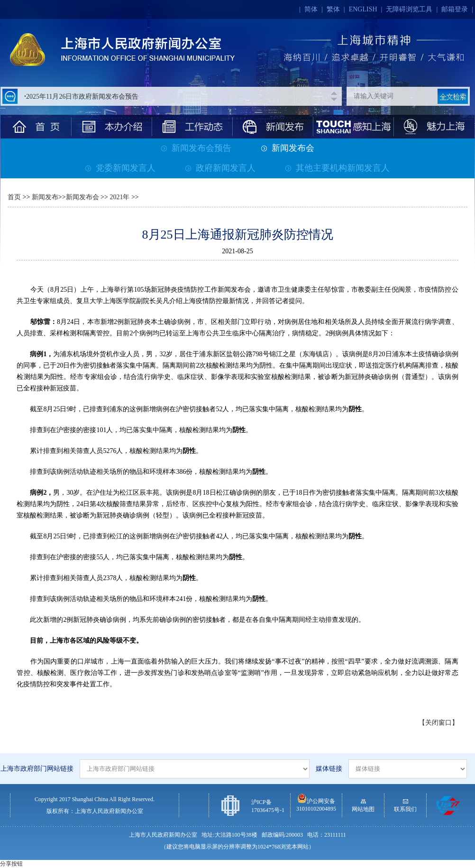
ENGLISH (363, 9)
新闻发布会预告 (196, 148)
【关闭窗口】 (438, 723)
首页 (14, 197)
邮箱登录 (455, 9)
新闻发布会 (288, 148)
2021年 (119, 197)
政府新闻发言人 (220, 168)
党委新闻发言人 (120, 168)
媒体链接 (329, 769)
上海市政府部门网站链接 (37, 769)
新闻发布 (45, 197)
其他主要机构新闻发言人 (338, 168)
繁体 (333, 9)
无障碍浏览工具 (409, 9)
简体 (311, 9)
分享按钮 (11, 864)
